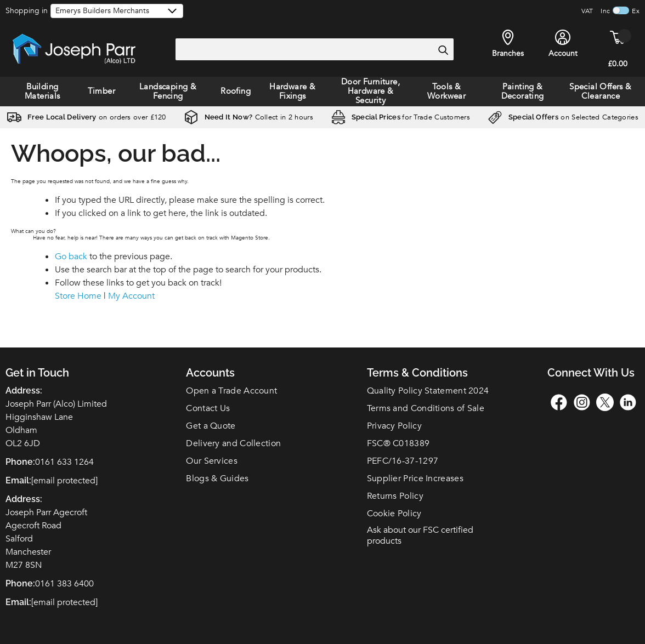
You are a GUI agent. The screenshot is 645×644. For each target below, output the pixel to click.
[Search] (443, 50)
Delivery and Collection (233, 443)
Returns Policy (395, 496)
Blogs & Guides (217, 478)
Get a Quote (211, 426)
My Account (131, 296)
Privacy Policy (394, 426)
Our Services (212, 461)
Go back (71, 257)
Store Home (78, 296)
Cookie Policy (394, 514)
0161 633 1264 (64, 462)
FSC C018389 (398, 443)
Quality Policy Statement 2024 (428, 391)
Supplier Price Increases (415, 478)
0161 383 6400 (64, 584)
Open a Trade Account (231, 391)
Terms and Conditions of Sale (426, 408)
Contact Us (208, 408)
